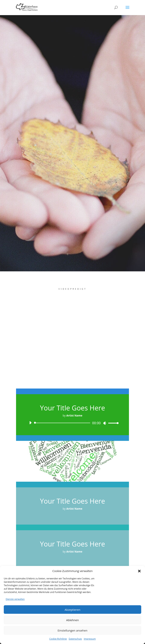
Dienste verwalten (15, 599)
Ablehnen (73, 620)
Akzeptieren (72, 610)
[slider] (63, 423)
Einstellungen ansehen (72, 630)
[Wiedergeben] (30, 423)
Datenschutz (75, 639)
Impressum (90, 639)
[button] (139, 571)
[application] (72, 423)
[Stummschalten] (105, 423)
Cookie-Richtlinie (58, 639)
